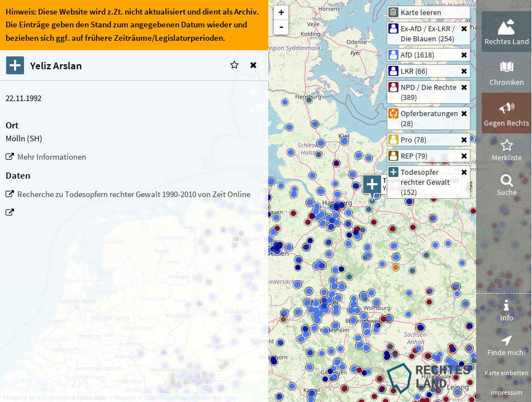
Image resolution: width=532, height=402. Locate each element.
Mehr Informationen (52, 157)
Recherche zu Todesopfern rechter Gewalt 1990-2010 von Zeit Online (134, 194)
